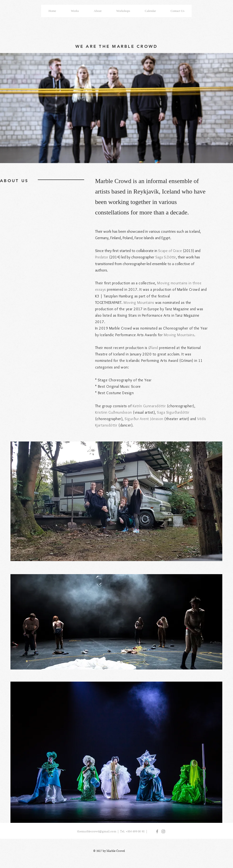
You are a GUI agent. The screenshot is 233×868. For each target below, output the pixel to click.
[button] (123, 11)
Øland (153, 348)
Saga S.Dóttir (166, 257)
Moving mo (166, 283)
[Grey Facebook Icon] (157, 831)
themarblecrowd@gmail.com (97, 832)
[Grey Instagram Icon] (163, 831)
